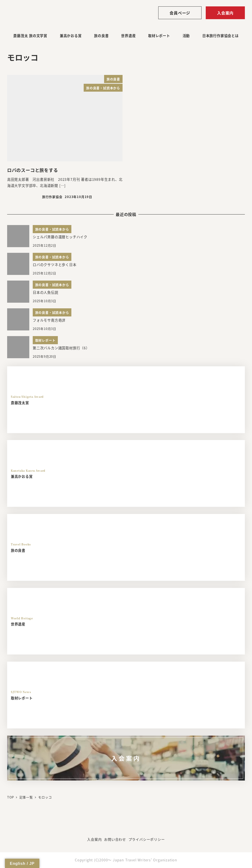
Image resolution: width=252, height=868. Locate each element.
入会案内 (225, 13)
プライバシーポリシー (147, 839)
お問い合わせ (115, 839)
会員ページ (180, 13)
